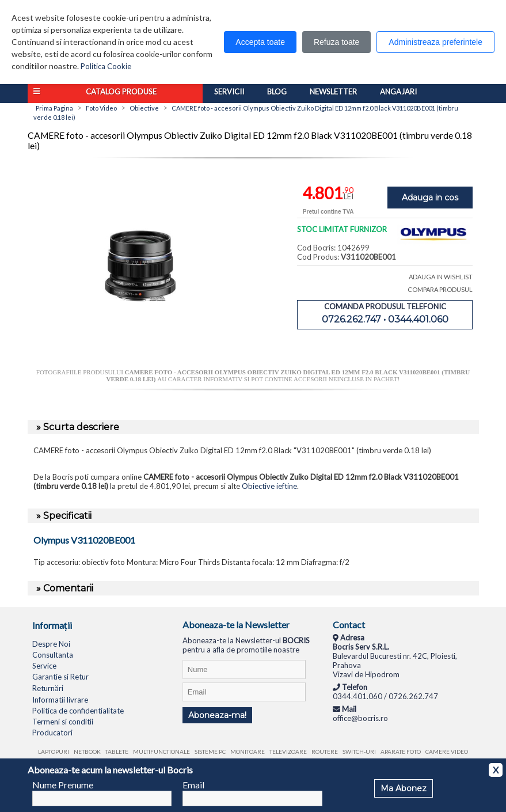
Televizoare (288, 752)
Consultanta (53, 655)
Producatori (52, 733)
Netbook (87, 752)
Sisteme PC (210, 752)
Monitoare (248, 752)
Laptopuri (54, 752)
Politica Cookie (106, 66)
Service (44, 666)
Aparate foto (401, 752)
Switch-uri (359, 752)
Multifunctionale (161, 752)
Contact (349, 625)
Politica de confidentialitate (78, 711)
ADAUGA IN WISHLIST (441, 277)
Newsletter (333, 92)
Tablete (117, 752)
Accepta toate (260, 42)
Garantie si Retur (60, 677)
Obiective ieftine (269, 486)
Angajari (398, 92)
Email (193, 785)
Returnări (48, 688)
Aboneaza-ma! (217, 715)
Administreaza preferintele (435, 42)
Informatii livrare (60, 700)
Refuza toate (336, 42)
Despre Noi (51, 644)
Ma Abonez (404, 788)
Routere (325, 752)
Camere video (447, 752)
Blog (277, 92)
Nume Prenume (63, 785)
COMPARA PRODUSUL (440, 289)
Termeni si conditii (63, 722)
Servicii (229, 92)
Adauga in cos (430, 198)
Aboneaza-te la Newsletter (236, 625)
